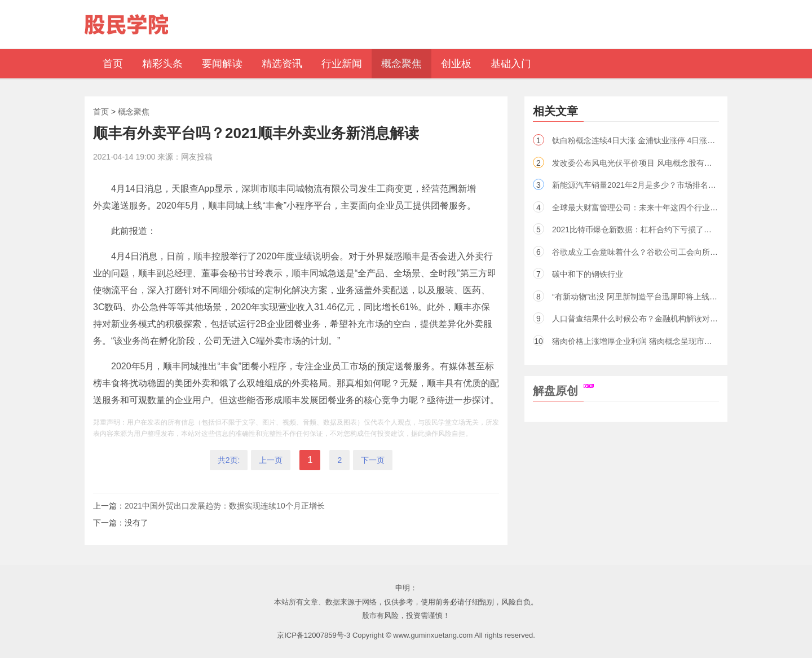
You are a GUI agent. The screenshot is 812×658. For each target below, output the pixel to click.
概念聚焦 (134, 112)
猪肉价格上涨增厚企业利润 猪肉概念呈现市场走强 (640, 341)
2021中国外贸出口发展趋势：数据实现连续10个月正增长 (225, 506)
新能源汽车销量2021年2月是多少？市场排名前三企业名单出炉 (662, 185)
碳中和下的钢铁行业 (588, 274)
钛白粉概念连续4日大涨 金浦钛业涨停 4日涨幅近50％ (646, 140)
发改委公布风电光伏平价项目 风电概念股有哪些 (636, 163)
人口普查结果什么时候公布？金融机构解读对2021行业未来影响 (663, 319)
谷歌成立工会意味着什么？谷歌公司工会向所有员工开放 (651, 252)
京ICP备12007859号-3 (314, 635)
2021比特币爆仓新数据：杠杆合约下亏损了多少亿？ (644, 229)
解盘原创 (563, 391)
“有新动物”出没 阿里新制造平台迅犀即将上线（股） (643, 297)
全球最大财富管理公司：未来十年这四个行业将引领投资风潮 (659, 207)
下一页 (373, 460)
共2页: (229, 460)
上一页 (271, 460)
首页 (101, 112)
